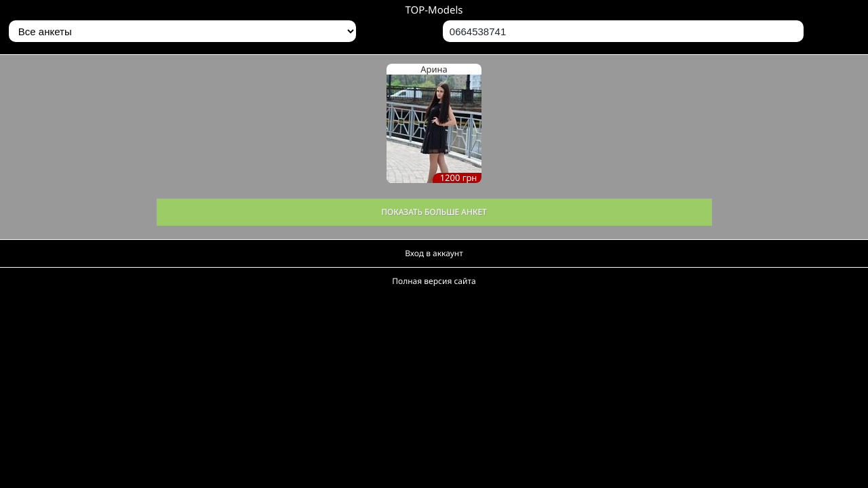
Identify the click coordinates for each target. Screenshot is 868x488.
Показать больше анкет (434, 212)
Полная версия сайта (434, 281)
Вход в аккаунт (434, 253)
